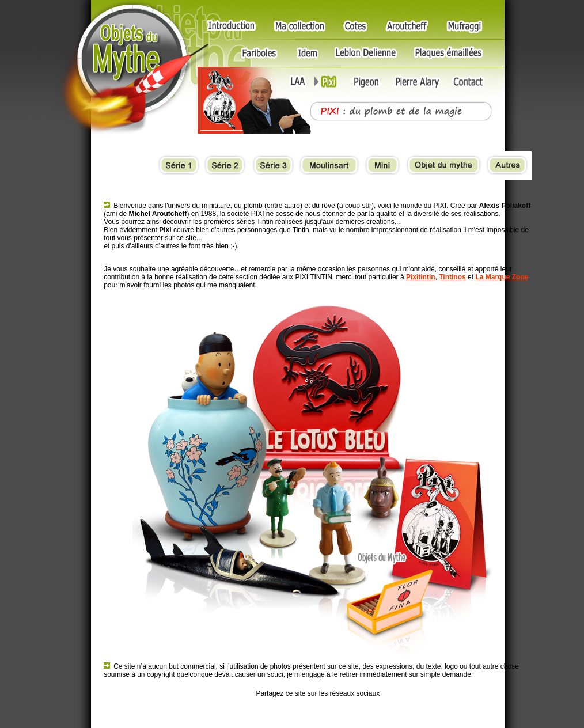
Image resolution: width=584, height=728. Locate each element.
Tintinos (452, 277)
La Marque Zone (502, 277)
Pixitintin (421, 277)
